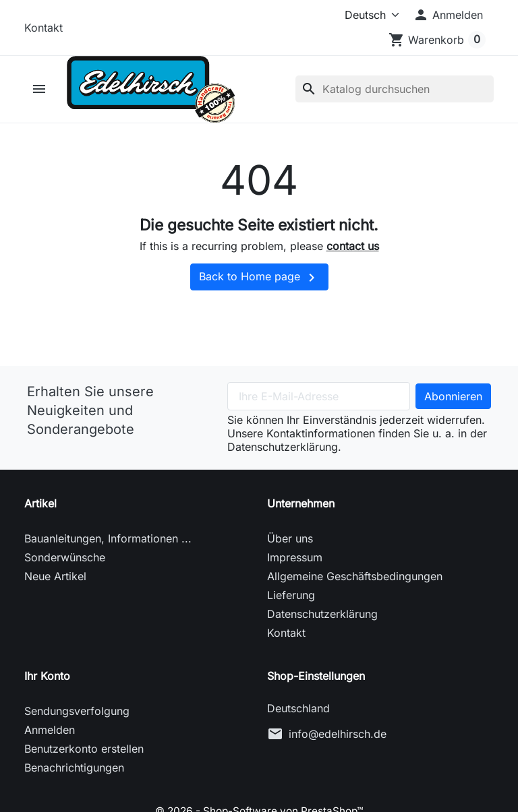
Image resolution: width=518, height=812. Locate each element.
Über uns (290, 538)
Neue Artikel (55, 576)
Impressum (295, 557)
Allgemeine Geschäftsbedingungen (355, 576)
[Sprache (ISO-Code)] (363, 15)
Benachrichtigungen (74, 768)
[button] (448, 15)
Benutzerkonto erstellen (84, 749)
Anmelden (50, 730)
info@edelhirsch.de (338, 734)
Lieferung (291, 595)
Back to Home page (259, 278)
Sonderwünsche (65, 557)
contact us (353, 247)
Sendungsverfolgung (77, 711)
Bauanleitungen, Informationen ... (108, 538)
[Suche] (395, 90)
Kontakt (44, 28)
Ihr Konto (47, 676)
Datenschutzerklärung (322, 614)
